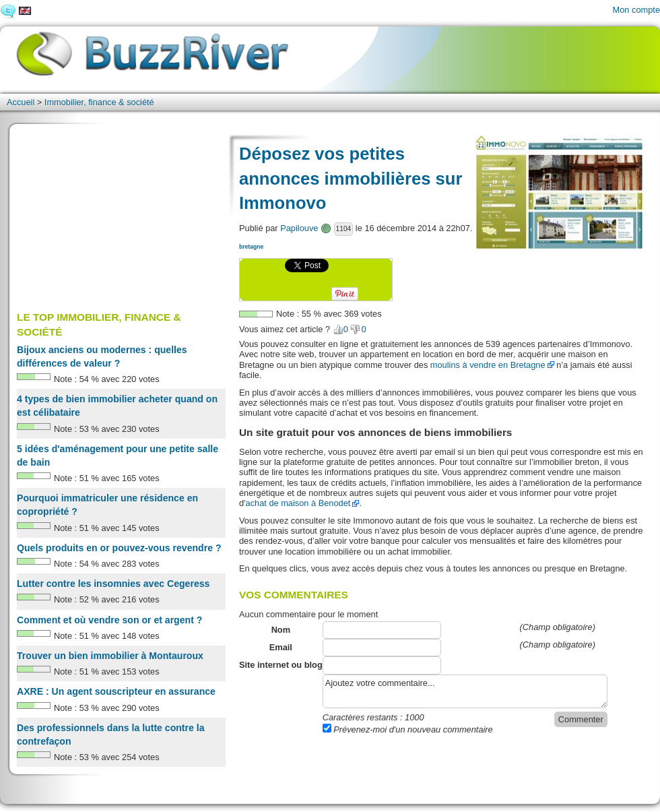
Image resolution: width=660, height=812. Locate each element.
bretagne (251, 247)
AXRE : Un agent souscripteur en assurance (116, 691)
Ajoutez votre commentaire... (465, 691)
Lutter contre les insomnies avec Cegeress (113, 584)
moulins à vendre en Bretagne (488, 365)
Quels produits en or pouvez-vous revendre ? (119, 548)
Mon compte (636, 10)
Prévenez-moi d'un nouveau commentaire (408, 729)
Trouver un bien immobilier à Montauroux (110, 656)
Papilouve (299, 228)
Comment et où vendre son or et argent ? (109, 620)
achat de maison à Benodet (298, 503)
